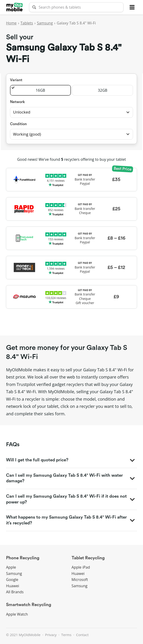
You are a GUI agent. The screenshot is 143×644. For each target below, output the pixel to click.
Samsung (45, 23)
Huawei (13, 586)
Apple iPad (81, 567)
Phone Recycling (23, 558)
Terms (66, 635)
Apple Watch (17, 614)
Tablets (27, 23)
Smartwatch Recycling (29, 605)
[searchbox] (76, 7)
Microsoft (80, 580)
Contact (82, 635)
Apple (11, 567)
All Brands (15, 592)
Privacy (51, 635)
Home (11, 23)
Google (12, 580)
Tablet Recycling (88, 558)
